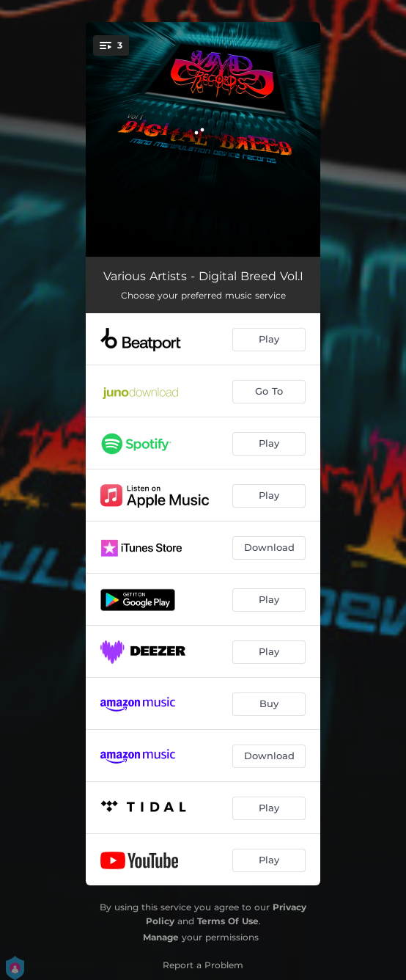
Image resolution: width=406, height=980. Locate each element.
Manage (161, 937)
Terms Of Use (228, 921)
